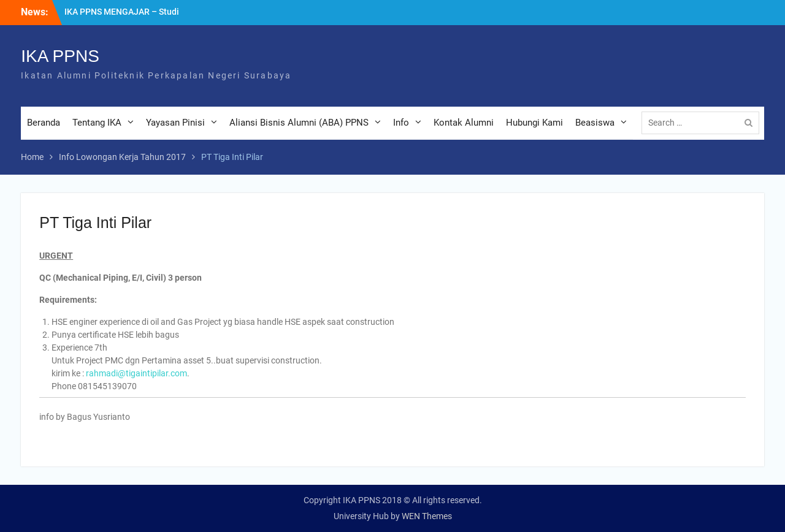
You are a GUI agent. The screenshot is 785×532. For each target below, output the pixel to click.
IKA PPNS (60, 56)
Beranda (44, 123)
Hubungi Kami (534, 123)
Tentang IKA (97, 123)
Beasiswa (595, 123)
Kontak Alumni (464, 123)
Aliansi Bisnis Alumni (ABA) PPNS (299, 123)
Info (401, 123)
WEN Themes (427, 516)
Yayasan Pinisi (175, 123)
